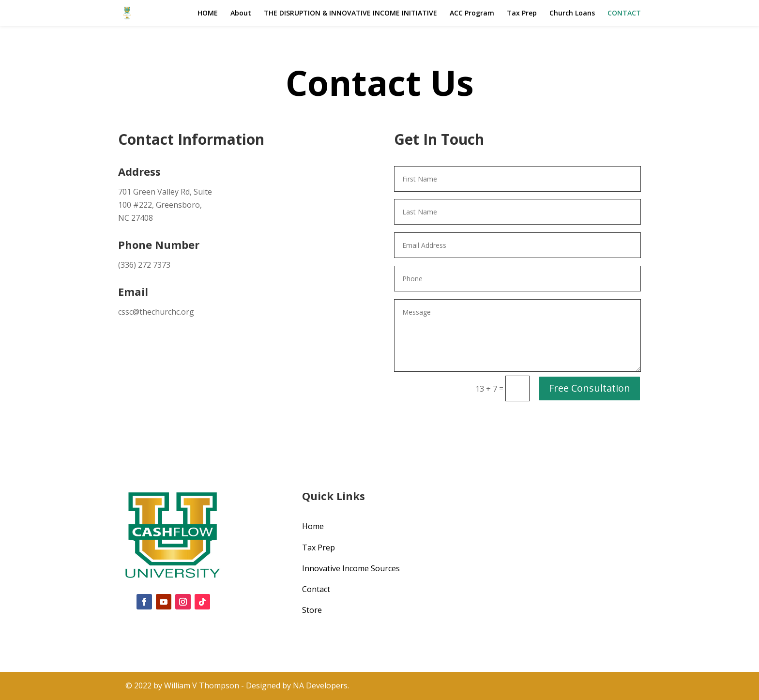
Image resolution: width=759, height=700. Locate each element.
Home (313, 526)
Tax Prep (522, 14)
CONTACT (624, 14)
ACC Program (472, 14)
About (241, 14)
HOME (208, 14)
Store (312, 610)
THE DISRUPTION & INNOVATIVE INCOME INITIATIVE (350, 14)
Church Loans (572, 14)
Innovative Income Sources (351, 568)
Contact (316, 589)
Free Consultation (590, 388)
